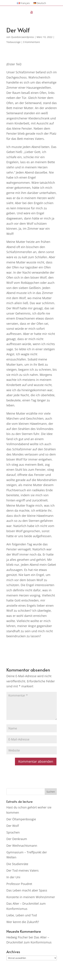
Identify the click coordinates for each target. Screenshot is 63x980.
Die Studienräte (17, 864)
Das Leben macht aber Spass (27, 890)
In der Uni (13, 877)
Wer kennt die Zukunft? (23, 922)
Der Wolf (13, 826)
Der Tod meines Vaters (23, 870)
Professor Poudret (19, 884)
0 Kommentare (32, 42)
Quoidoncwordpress (23, 37)
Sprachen (13, 832)
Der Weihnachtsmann (22, 846)
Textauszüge (13, 42)
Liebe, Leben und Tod (22, 915)
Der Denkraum (17, 839)
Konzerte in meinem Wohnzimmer (31, 897)
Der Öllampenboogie (21, 819)
